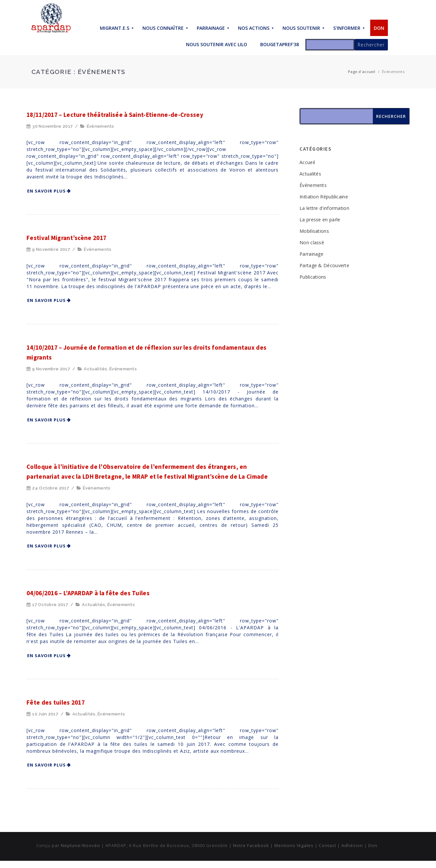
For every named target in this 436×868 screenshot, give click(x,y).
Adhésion (352, 845)
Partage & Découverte (324, 265)
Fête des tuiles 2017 (56, 702)
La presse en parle (320, 220)
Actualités (95, 369)
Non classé (312, 242)
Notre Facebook (251, 845)
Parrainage (311, 254)
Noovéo (91, 845)
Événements (100, 126)
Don (373, 845)
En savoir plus (46, 191)
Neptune (71, 845)
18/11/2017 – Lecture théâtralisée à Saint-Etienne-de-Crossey (115, 115)
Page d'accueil (362, 72)
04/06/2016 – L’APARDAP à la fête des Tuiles (88, 593)
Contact (327, 845)
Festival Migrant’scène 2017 (66, 238)
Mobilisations (314, 231)
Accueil (307, 162)
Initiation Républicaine (324, 197)
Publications (313, 277)
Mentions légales (294, 845)
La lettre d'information (324, 208)
